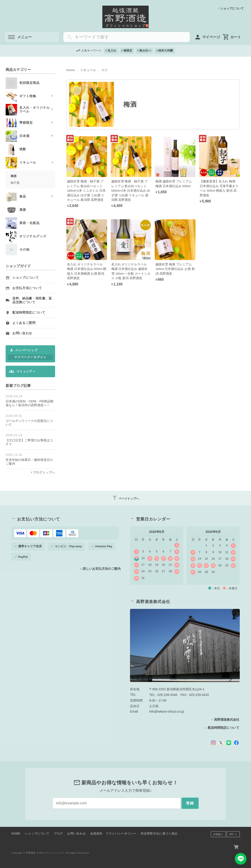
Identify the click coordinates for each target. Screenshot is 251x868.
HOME (16, 833)
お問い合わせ (22, 333)
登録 (190, 803)
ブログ (58, 833)
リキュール (88, 70)
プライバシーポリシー (121, 833)
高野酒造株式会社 (227, 720)
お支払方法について (27, 288)
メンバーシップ (26, 350)
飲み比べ (145, 50)
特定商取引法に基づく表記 (159, 833)
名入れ (112, 50)
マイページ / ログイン (30, 357)
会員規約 (96, 833)
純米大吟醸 (166, 50)
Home (71, 70)
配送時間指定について (29, 313)
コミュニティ (26, 371)
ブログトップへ (44, 472)
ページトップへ (126, 498)
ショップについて (232, 8)
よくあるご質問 (24, 323)
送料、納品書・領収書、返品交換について (32, 300)
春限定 (128, 50)
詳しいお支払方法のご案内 (102, 569)
